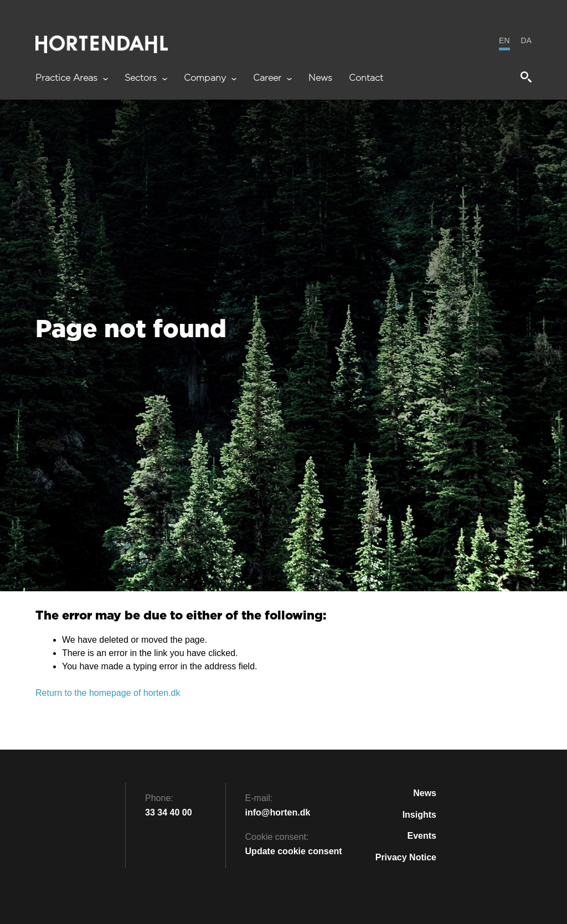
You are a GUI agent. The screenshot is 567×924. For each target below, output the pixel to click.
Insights (419, 815)
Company (210, 78)
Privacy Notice (406, 857)
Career (272, 78)
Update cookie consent (294, 851)
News (320, 78)
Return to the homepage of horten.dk (108, 693)
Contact (366, 78)
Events (422, 836)
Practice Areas (72, 78)
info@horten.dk (278, 812)
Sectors (146, 78)
